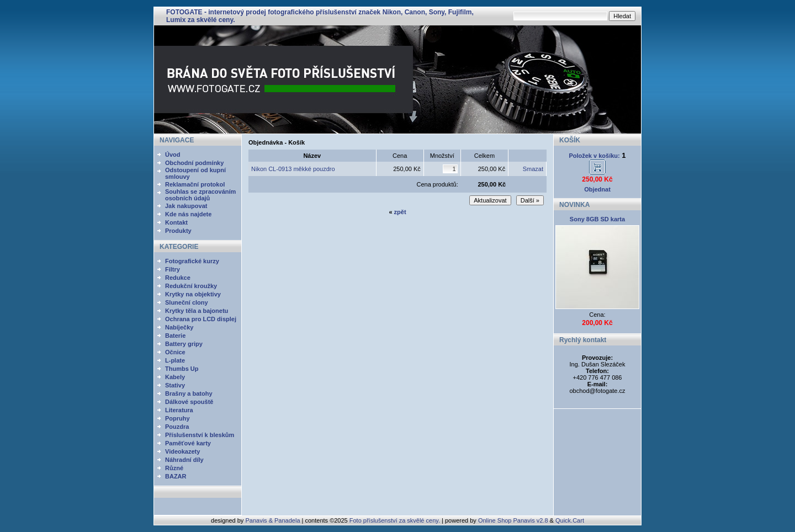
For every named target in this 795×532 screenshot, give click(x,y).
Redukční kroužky (191, 286)
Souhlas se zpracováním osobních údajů (200, 195)
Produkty (178, 231)
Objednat (597, 189)
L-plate (175, 360)
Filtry (173, 269)
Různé (174, 468)
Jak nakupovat (186, 206)
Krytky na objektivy (193, 294)
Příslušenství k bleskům (200, 435)
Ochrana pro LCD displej (201, 319)
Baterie (175, 336)
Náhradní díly (184, 460)
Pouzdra (177, 427)
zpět (400, 212)
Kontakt (176, 222)
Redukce (178, 278)
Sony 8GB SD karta (597, 219)
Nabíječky (179, 327)
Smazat (533, 169)
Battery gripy (184, 344)
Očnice (175, 352)
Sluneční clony (187, 302)
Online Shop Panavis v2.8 (513, 520)
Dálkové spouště (189, 402)
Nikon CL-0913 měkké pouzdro (293, 169)
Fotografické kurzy (192, 261)
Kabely (175, 377)
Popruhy (177, 418)
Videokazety (182, 451)
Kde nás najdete (188, 214)
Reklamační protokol (195, 184)
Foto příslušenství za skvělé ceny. (395, 520)
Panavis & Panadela (273, 520)
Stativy (175, 385)
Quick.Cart (570, 520)
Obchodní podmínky (194, 163)
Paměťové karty (188, 443)
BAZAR (176, 476)
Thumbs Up (182, 369)
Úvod (173, 155)
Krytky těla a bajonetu (197, 311)
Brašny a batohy (189, 393)
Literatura (179, 410)
